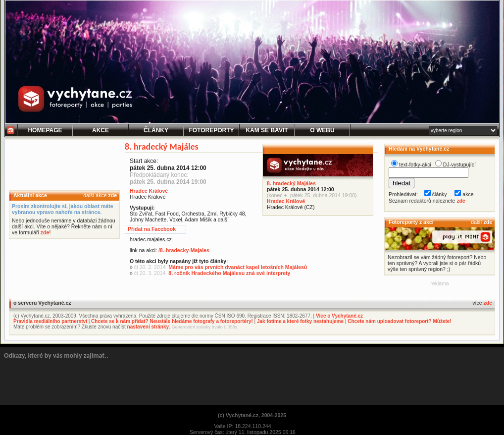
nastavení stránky (148, 327)
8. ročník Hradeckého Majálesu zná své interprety (229, 273)
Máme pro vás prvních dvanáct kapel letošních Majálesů (238, 267)
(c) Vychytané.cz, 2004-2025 (252, 415)
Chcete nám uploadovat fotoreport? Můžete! (399, 321)
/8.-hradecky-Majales (184, 250)
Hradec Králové (286, 201)
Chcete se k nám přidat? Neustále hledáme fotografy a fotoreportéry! (172, 321)
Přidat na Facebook (152, 229)
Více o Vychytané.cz (339, 316)
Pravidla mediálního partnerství (50, 321)
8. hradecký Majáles (291, 183)
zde (112, 195)
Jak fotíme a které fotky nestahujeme (300, 321)
